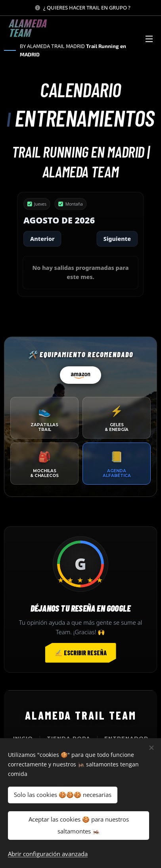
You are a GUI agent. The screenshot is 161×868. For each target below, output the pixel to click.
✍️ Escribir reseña (81, 653)
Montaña (71, 204)
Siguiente (117, 239)
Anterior (42, 239)
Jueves (37, 204)
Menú (149, 39)
